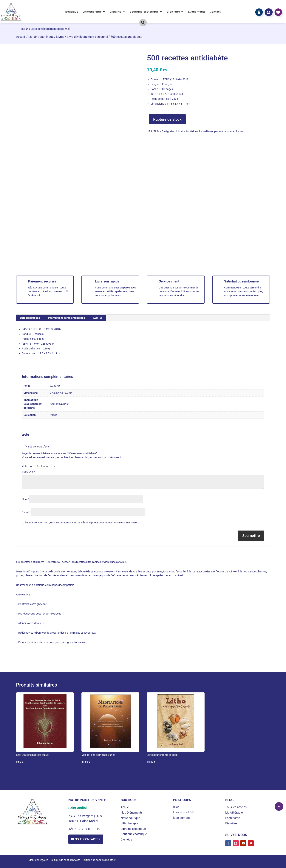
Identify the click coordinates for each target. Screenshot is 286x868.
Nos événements (132, 813)
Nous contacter (88, 839)
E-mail (26, 512)
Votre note (29, 466)
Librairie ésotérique (41, 37)
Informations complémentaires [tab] (66, 318)
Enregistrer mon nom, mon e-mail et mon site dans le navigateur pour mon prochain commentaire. (81, 522)
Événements (197, 12)
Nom (25, 499)
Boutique (72, 12)
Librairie (116, 12)
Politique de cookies (93, 860)
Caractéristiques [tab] (30, 318)
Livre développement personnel (87, 37)
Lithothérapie (92, 12)
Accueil (21, 37)
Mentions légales (38, 860)
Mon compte (181, 818)
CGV (176, 807)
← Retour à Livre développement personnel (43, 29)
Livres (60, 37)
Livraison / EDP (183, 812)
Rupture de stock (167, 119)
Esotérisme (233, 818)
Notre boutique (130, 818)
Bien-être (173, 12)
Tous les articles (236, 807)
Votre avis (28, 472)
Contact (215, 12)
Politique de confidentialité (65, 860)
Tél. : (73, 829)
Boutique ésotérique (144, 12)
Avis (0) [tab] (98, 318)
